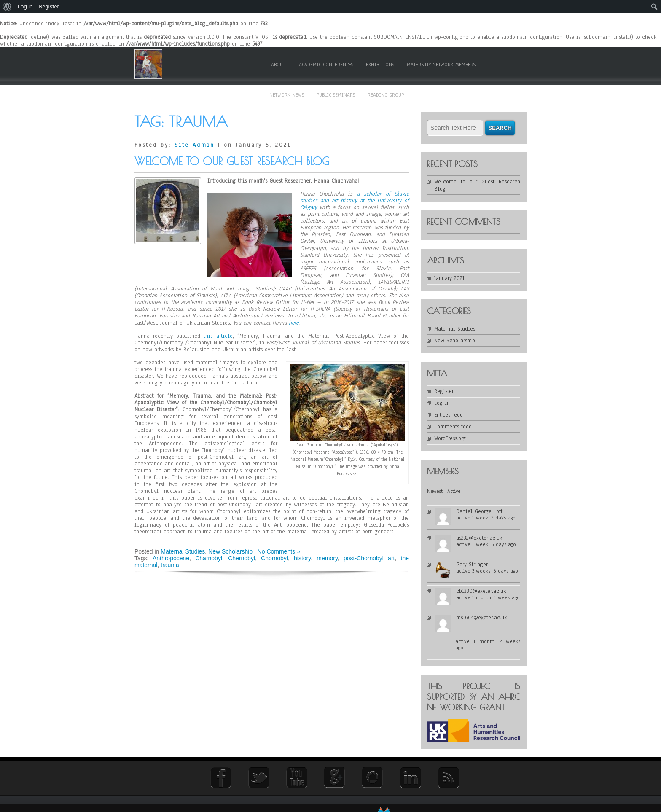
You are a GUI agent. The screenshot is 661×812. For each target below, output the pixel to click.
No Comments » (279, 551)
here (294, 323)
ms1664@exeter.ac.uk (481, 618)
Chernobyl (242, 558)
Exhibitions (380, 65)
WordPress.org (450, 438)
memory (327, 558)
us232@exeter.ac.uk (479, 538)
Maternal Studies (183, 551)
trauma (170, 565)
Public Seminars (336, 95)
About (278, 65)
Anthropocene (171, 558)
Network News (287, 95)
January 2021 (449, 278)
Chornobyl (274, 558)
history (302, 558)
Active (454, 491)
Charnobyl (209, 558)
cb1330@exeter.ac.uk (481, 591)
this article (218, 336)
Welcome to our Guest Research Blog (232, 161)
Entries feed (449, 415)
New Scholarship (230, 551)
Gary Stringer (472, 565)
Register (444, 391)
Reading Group (386, 95)
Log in (442, 403)
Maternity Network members (441, 65)
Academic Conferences (326, 65)
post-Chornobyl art (369, 558)
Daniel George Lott (479, 511)
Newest (435, 491)
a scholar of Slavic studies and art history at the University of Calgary (355, 201)
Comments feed (453, 427)
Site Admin (195, 145)
